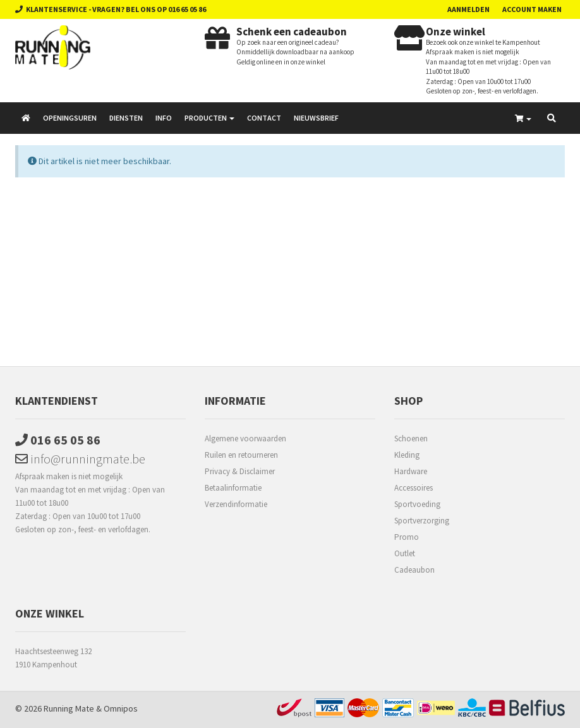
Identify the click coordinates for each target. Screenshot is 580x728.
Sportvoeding (417, 504)
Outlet (405, 553)
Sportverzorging (422, 521)
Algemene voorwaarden (245, 439)
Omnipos (121, 708)
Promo (407, 537)
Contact (264, 118)
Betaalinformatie (233, 488)
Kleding (407, 455)
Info (164, 118)
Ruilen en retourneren (241, 455)
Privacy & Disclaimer (240, 471)
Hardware (411, 471)
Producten (209, 118)
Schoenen (411, 439)
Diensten (126, 118)
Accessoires (414, 488)
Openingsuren (70, 118)
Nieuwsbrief (316, 118)
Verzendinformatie (236, 504)
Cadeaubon (414, 570)
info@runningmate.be (80, 459)
